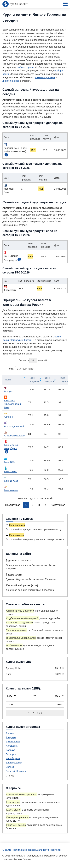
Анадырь (11, 737)
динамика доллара (44, 77)
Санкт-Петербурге (13, 340)
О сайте (7, 850)
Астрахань (12, 746)
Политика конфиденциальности (31, 850)
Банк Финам (11, 488)
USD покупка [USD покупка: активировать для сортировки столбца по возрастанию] (49, 380)
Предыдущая (13, 505)
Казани (28, 340)
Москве (57, 337)
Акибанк (9, 415)
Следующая (58, 505)
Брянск (10, 767)
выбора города (25, 67)
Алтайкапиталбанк (15, 434)
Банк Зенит (10, 470)
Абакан (10, 733)
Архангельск (13, 741)
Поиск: (27, 369)
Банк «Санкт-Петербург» (12, 445)
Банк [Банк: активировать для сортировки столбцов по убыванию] (8, 380)
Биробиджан (13, 758)
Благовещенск (14, 763)
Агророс (9, 389)
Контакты (56, 850)
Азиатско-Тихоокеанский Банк (12, 402)
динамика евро (11, 81)
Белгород (11, 754)
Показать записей (33, 360)
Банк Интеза (11, 479)
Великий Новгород (16, 771)
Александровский (14, 424)
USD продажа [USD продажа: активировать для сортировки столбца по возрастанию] (34, 380)
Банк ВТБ (9, 460)
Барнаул (11, 750)
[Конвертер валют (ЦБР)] (35, 704)
